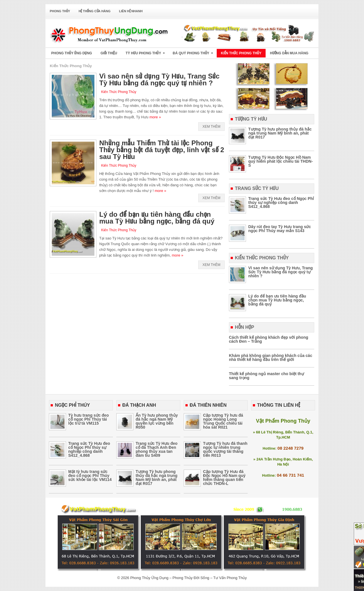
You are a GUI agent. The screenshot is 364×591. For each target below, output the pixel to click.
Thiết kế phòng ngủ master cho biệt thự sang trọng (266, 376)
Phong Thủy (60, 11)
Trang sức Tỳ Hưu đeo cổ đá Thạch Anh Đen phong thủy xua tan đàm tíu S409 (157, 449)
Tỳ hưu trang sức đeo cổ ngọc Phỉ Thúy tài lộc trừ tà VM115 (88, 419)
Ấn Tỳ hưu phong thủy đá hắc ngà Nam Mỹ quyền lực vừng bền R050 (157, 421)
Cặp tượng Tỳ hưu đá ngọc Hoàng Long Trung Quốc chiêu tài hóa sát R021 (223, 421)
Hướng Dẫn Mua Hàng (289, 53)
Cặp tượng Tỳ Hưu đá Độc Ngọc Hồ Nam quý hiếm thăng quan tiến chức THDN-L (224, 478)
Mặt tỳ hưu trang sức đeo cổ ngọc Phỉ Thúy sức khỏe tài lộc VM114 (90, 476)
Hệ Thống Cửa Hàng (94, 11)
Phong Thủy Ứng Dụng (72, 53)
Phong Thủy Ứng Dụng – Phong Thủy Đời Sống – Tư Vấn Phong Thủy (189, 578)
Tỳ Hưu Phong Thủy (147, 51)
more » (155, 117)
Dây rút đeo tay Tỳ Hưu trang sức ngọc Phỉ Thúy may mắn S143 (280, 229)
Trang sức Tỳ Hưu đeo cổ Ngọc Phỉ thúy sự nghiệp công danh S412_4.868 (281, 202)
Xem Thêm (211, 127)
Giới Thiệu (109, 53)
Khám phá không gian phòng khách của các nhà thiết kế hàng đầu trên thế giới (271, 358)
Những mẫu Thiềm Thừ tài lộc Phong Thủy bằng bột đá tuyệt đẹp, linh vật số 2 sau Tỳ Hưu (162, 150)
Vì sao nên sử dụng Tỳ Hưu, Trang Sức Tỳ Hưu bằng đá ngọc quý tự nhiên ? (159, 79)
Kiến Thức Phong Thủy (241, 53)
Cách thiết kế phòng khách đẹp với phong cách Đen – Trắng (269, 339)
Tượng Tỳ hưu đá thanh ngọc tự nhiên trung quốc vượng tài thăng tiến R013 (225, 449)
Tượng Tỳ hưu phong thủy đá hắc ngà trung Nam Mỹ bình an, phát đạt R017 (280, 133)
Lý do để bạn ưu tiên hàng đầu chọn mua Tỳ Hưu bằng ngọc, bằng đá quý (157, 218)
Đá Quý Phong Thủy (195, 51)
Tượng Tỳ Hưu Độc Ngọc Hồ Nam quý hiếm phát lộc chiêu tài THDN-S (281, 161)
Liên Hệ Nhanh (131, 11)
